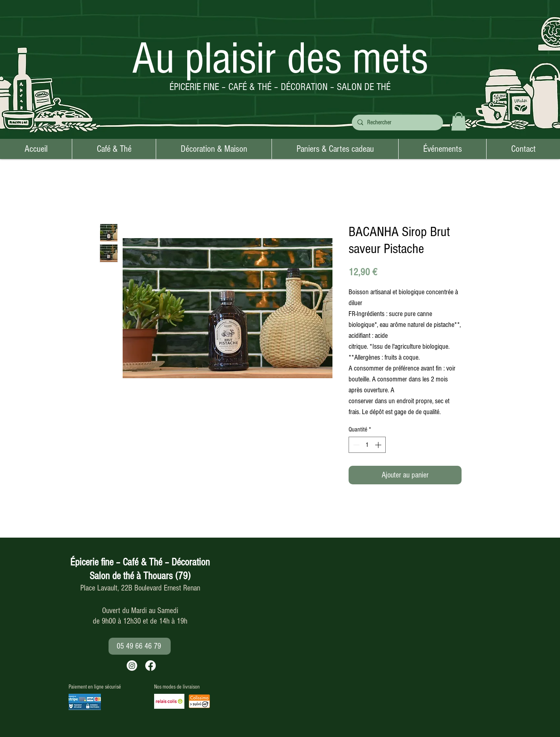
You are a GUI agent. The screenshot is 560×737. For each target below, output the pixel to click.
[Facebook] (150, 666)
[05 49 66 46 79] (140, 646)
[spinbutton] (367, 445)
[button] (459, 121)
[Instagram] (132, 666)
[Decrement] (355, 445)
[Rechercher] (397, 122)
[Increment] (379, 445)
